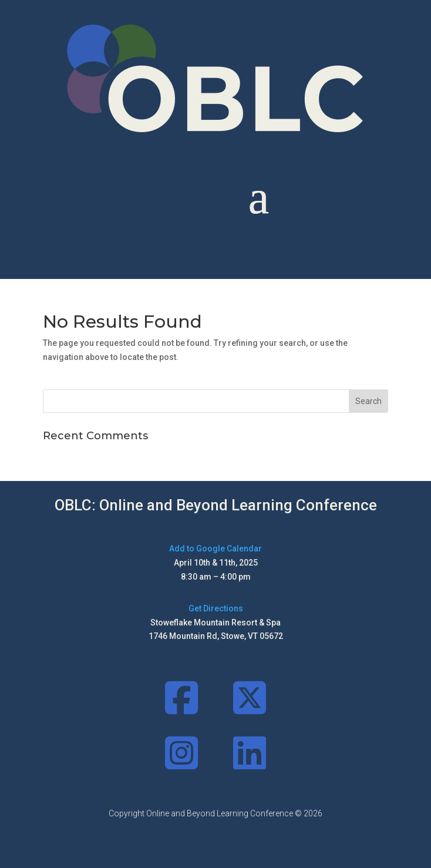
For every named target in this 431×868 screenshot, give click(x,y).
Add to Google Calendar (215, 549)
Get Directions (216, 608)
